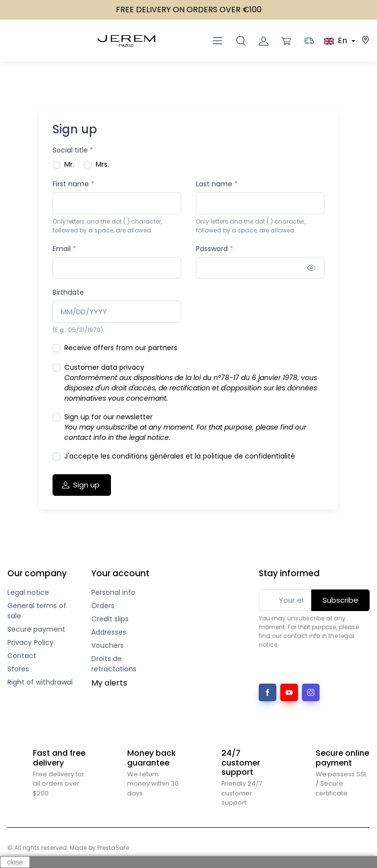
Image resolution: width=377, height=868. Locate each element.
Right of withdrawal (40, 682)
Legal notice (28, 592)
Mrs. (102, 164)
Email (64, 249)
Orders (103, 606)
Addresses (109, 632)
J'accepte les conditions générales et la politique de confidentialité (180, 456)
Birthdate (68, 292)
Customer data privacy (191, 383)
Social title (73, 150)
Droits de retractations (114, 664)
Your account (120, 573)
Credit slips (110, 619)
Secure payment (36, 629)
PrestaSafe (113, 848)
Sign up (81, 485)
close (15, 862)
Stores (18, 669)
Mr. (69, 164)
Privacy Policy (30, 642)
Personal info (113, 592)
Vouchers (108, 645)
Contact (22, 656)
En (337, 40)
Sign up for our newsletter (185, 427)
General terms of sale (37, 611)
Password (215, 249)
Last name (217, 184)
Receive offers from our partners (121, 348)
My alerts (109, 683)
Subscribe (340, 600)
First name (73, 184)
